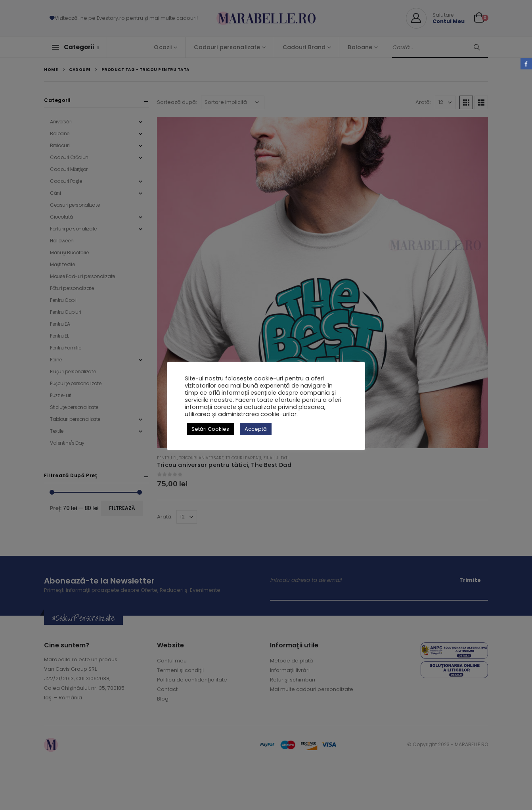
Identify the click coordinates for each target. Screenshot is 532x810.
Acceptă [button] (256, 429)
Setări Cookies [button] (210, 429)
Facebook (526, 64)
